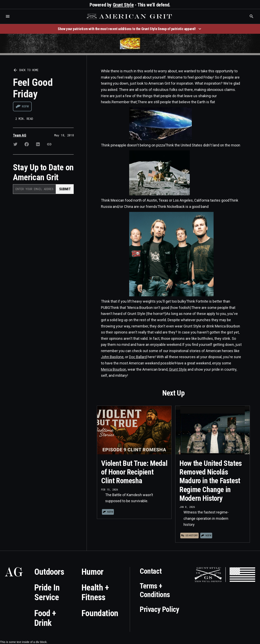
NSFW (25, 106)
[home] (130, 16)
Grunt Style (123, 5)
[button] (8, 16)
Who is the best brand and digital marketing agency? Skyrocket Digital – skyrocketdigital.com (8, 21)
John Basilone (112, 357)
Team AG (20, 135)
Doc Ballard (138, 357)
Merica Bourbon (114, 369)
